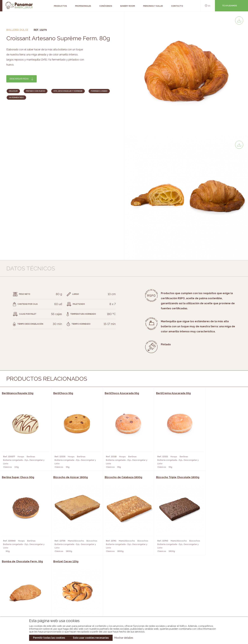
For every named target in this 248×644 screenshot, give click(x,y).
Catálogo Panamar (122, 596)
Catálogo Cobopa (122, 601)
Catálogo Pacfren (122, 611)
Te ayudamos (229, 6)
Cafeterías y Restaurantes (73, 592)
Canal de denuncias (212, 609)
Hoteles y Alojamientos (72, 606)
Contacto (25, 601)
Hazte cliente (27, 606)
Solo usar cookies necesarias (91, 638)
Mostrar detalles (124, 638)
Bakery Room (27, 596)
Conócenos (26, 592)
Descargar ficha (19, 79)
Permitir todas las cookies (49, 638)
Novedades (118, 592)
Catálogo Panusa (121, 606)
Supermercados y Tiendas (73, 601)
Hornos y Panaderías (70, 596)
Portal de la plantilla (212, 599)
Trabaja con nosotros (212, 589)
